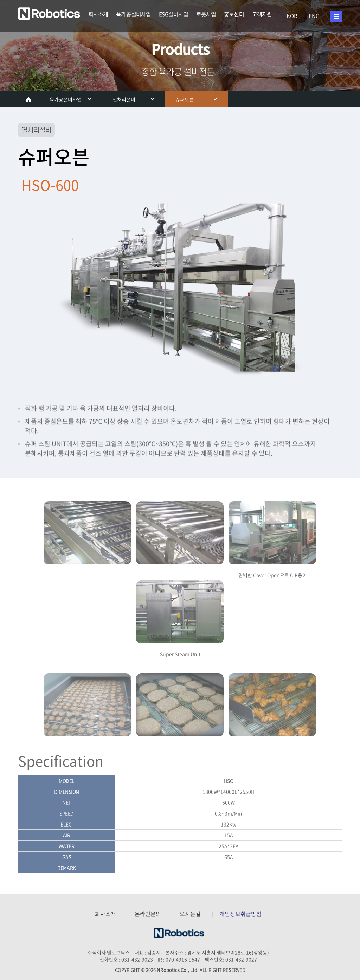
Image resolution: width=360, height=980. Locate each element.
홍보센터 (234, 14)
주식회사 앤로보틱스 (50, 14)
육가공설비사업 (133, 14)
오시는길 (190, 914)
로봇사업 (206, 14)
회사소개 (98, 14)
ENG (314, 16)
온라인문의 (148, 914)
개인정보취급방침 (240, 914)
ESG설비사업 (173, 14)
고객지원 (262, 14)
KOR (292, 16)
